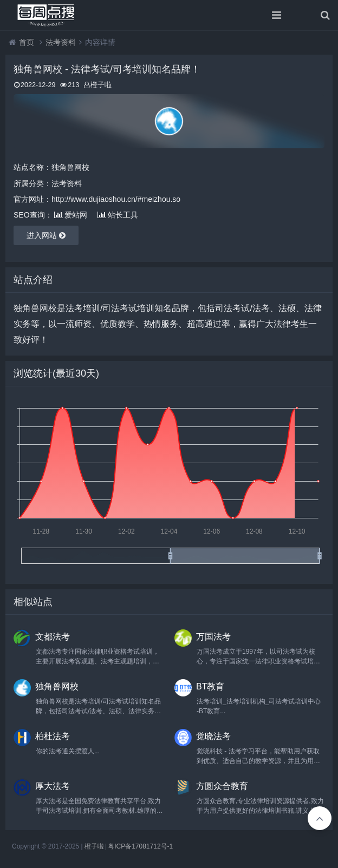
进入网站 (46, 235)
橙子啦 (94, 846)
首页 (27, 42)
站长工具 (118, 215)
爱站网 (71, 215)
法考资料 (61, 42)
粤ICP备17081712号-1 (140, 846)
